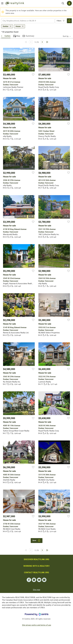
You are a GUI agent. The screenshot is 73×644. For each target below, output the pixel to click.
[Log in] (69, 3)
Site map (36, 590)
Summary (30, 36)
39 (31, 69)
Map (18, 36)
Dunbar (6, 26)
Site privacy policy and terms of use (37, 625)
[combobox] (28, 21)
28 (66, 216)
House (18, 26)
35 (31, 216)
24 (31, 363)
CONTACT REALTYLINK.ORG (36, 573)
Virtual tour (57, 118)
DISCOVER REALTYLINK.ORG (37, 559)
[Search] (63, 3)
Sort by (66, 36)
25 (66, 462)
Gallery (7, 36)
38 (31, 511)
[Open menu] (2, 3)
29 (66, 314)
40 (66, 69)
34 (31, 118)
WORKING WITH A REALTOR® (37, 566)
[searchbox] (26, 21)
